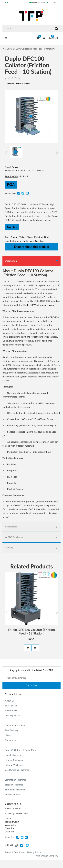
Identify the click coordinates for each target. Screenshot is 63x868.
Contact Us (10, 740)
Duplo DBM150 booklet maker (38, 305)
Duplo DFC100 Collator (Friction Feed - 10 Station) (31, 49)
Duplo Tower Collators (33, 241)
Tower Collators (35, 237)
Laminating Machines (16, 780)
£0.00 (55, 37)
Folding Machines (14, 765)
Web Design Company (47, 856)
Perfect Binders (13, 794)
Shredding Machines (15, 790)
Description (11, 261)
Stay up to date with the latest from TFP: (32, 670)
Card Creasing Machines (17, 770)
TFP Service (11, 706)
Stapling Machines (14, 785)
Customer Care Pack (15, 725)
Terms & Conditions (15, 852)
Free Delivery (12, 730)
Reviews (9, 548)
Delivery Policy (12, 715)
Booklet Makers (18, 237)
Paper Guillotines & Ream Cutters (22, 750)
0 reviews (10, 83)
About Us (10, 701)
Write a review (23, 83)
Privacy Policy (34, 852)
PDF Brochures (14, 537)
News (8, 735)
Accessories (11, 527)
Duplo (15, 167)
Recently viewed (38, 2)
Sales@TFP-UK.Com (17, 813)
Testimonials (11, 710)
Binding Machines (14, 760)
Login (56, 2)
